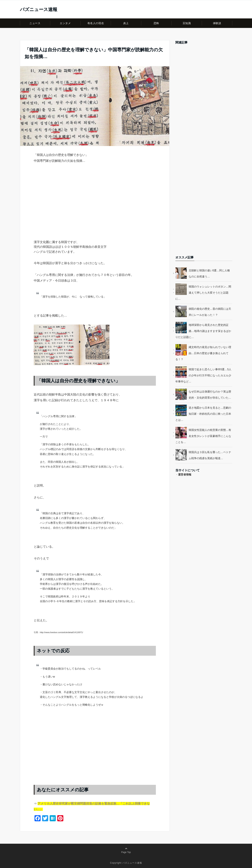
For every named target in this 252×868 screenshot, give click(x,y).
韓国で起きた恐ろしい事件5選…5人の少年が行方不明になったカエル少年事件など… (203, 375)
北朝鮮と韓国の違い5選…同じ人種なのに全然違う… (209, 273)
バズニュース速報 (39, 9)
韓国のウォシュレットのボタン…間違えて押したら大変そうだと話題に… (203, 293)
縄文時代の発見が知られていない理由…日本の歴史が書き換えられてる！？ (203, 353)
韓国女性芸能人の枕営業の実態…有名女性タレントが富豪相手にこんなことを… (203, 436)
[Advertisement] (95, 208)
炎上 (126, 23)
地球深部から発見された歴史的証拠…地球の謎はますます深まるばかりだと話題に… (203, 331)
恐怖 (156, 23)
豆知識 (187, 23)
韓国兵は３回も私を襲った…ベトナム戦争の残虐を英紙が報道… (210, 455)
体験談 (217, 23)
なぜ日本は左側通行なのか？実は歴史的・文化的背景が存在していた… (210, 395)
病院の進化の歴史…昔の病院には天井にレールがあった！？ (210, 312)
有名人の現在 (96, 23)
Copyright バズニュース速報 (126, 863)
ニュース (35, 23)
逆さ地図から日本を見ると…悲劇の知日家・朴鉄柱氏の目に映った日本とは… (203, 414)
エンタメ (65, 23)
